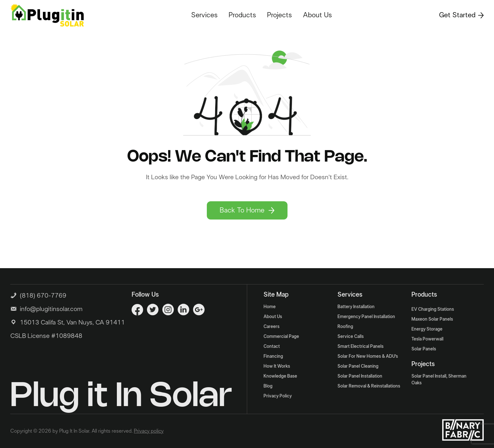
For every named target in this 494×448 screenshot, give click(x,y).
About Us (317, 15)
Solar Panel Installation (360, 376)
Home (270, 307)
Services (204, 15)
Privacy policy (149, 431)
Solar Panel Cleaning (358, 366)
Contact (272, 347)
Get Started (461, 15)
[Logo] (47, 15)
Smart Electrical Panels (360, 347)
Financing (273, 356)
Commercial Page (281, 337)
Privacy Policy (278, 396)
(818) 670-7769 (38, 295)
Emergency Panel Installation (366, 317)
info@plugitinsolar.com (51, 309)
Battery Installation (356, 307)
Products (242, 15)
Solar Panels (424, 349)
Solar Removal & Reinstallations (369, 386)
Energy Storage (427, 329)
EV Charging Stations (433, 309)
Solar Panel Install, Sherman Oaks (439, 380)
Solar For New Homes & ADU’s (368, 356)
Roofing (345, 327)
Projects (279, 15)
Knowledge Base (280, 376)
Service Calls (351, 337)
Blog (268, 386)
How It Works (277, 366)
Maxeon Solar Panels (432, 319)
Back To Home (247, 210)
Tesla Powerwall (427, 339)
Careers (271, 327)
